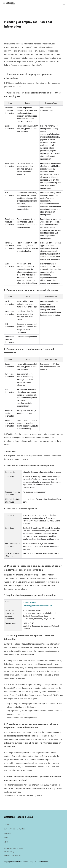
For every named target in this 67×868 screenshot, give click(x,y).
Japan (6, 825)
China (6, 838)
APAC (6, 842)
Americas (8, 833)
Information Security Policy (14, 848)
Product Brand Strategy (12, 855)
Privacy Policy (9, 852)
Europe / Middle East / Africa (15, 829)
